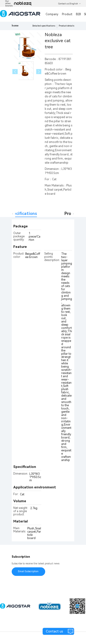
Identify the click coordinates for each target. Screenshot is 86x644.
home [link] (15, 26)
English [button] (75, 4)
